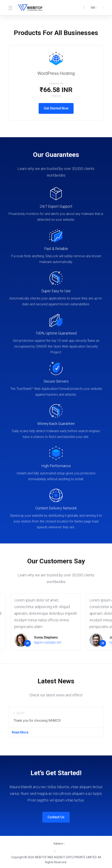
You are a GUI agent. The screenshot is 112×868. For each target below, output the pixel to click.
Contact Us (56, 817)
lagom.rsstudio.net (48, 642)
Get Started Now (56, 108)
